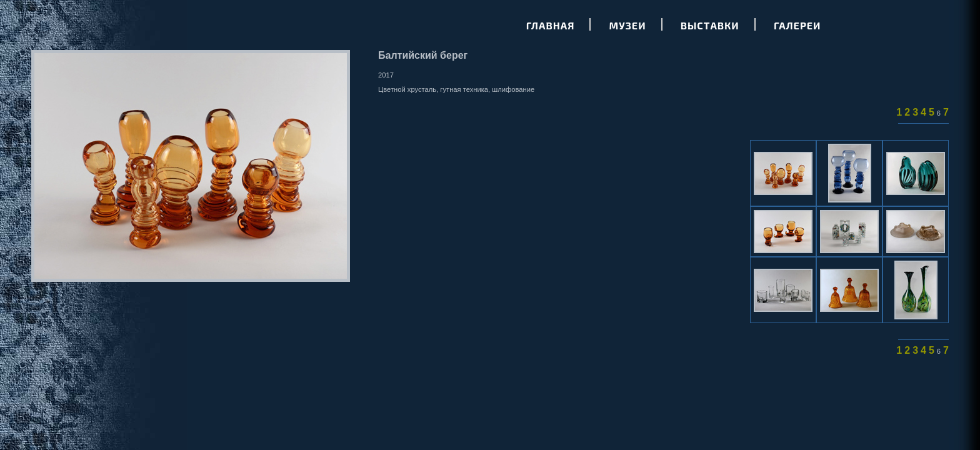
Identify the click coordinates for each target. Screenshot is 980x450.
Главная (551, 25)
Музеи (628, 25)
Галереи (797, 25)
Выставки (710, 25)
